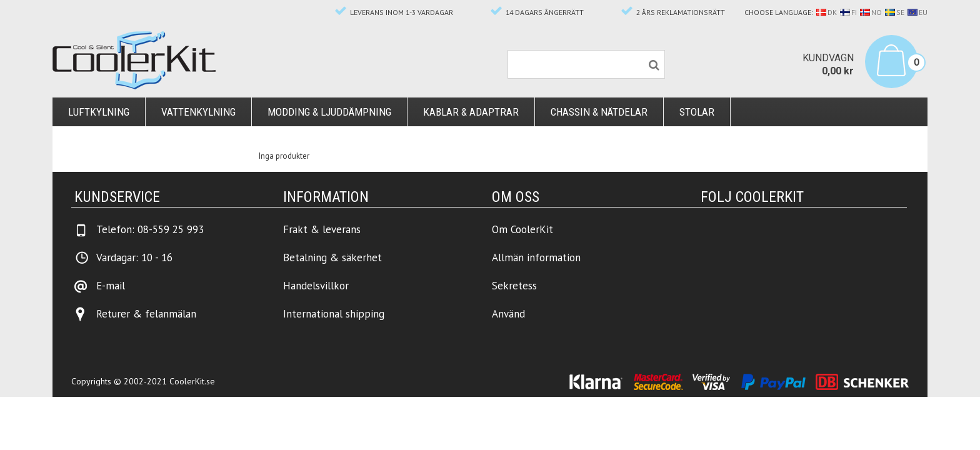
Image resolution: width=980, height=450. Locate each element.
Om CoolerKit (522, 229)
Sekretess (514, 286)
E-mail (111, 286)
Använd (508, 314)
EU (917, 12)
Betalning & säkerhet (332, 257)
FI (848, 12)
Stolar (697, 112)
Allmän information (536, 257)
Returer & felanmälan (146, 314)
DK (827, 12)
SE (895, 12)
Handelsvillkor (316, 286)
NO (871, 12)
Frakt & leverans (322, 229)
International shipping (334, 314)
